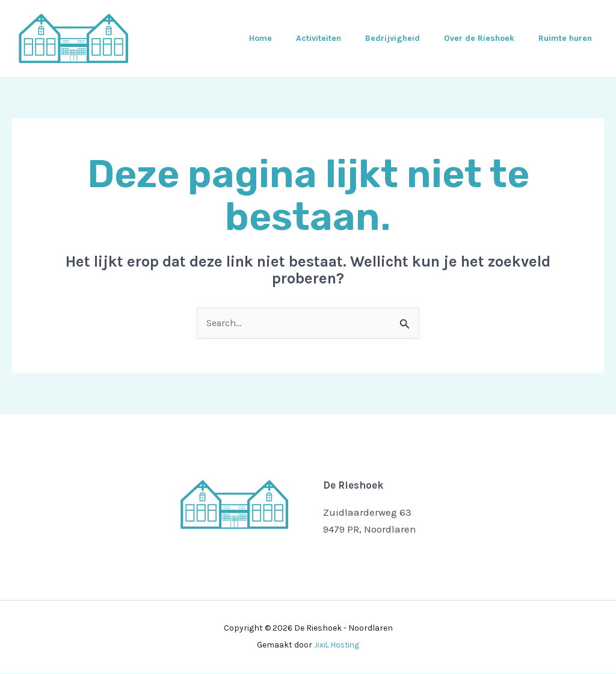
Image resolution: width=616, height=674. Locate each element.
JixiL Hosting (337, 646)
